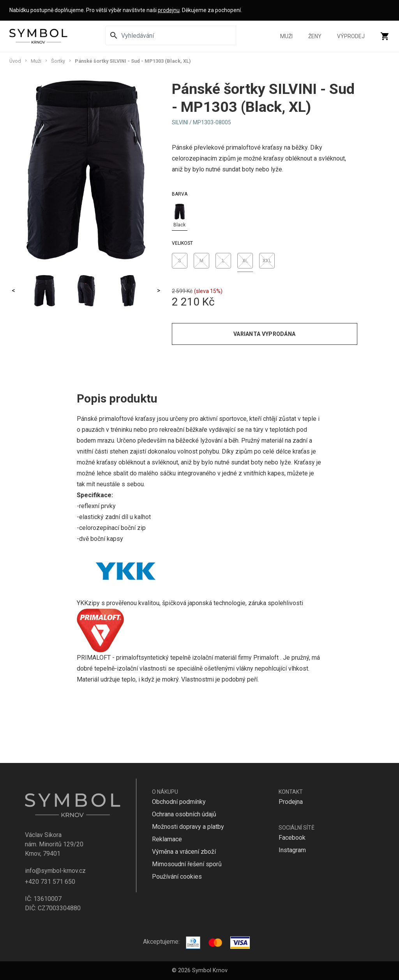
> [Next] (159, 290)
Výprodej (351, 36)
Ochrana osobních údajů (184, 814)
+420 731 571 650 (50, 882)
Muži (286, 36)
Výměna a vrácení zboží (184, 852)
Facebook (292, 838)
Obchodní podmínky (179, 802)
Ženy (315, 36)
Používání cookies (177, 877)
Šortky (58, 61)
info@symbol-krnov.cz (55, 871)
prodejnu (169, 10)
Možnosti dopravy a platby (188, 827)
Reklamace (167, 839)
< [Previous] (13, 290)
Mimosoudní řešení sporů (187, 864)
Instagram (292, 850)
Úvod (15, 61)
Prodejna (291, 802)
